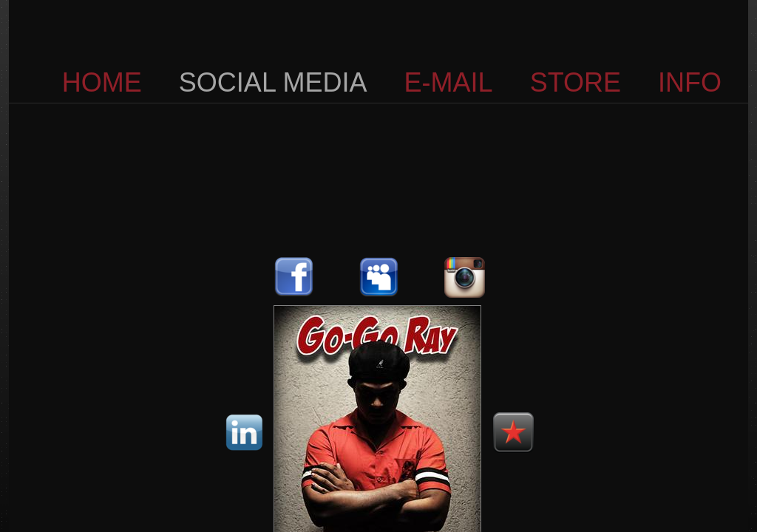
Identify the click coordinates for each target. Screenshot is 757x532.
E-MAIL (449, 82)
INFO (690, 82)
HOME (102, 82)
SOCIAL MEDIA (273, 82)
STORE (576, 82)
